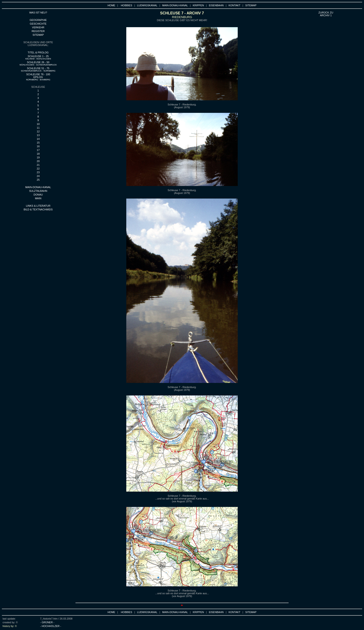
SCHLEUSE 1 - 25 (38, 57)
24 (38, 176)
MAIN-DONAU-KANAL (175, 5)
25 (38, 180)
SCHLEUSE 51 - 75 (38, 69)
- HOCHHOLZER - (51, 626)
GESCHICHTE (38, 24)
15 (38, 143)
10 (38, 124)
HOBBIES (126, 5)
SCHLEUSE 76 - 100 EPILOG (38, 77)
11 (38, 128)
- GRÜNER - (47, 622)
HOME (111, 5)
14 (38, 139)
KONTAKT (234, 5)
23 (38, 172)
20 (38, 161)
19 (38, 157)
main (38, 198)
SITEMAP (251, 5)
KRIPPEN (198, 5)
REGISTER (38, 31)
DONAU (38, 195)
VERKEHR (38, 27)
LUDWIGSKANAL (147, 5)
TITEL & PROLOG (38, 52)
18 (38, 154)
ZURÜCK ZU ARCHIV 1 (326, 14)
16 (38, 146)
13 (38, 135)
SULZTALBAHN (38, 191)
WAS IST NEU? (38, 13)
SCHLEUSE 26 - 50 (38, 63)
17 (38, 150)
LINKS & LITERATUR (38, 206)
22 (38, 169)
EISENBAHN (216, 5)
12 (38, 131)
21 (38, 165)
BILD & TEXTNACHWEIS (38, 209)
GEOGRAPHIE (38, 20)
